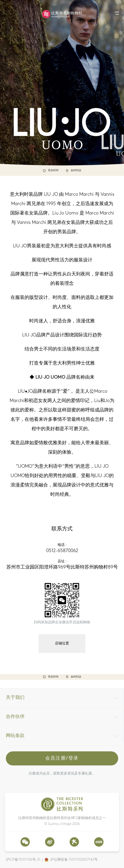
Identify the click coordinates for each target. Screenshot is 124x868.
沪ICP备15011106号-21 (23, 860)
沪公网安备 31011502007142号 (74, 860)
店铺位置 (62, 644)
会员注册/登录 (62, 758)
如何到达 (74, 171)
